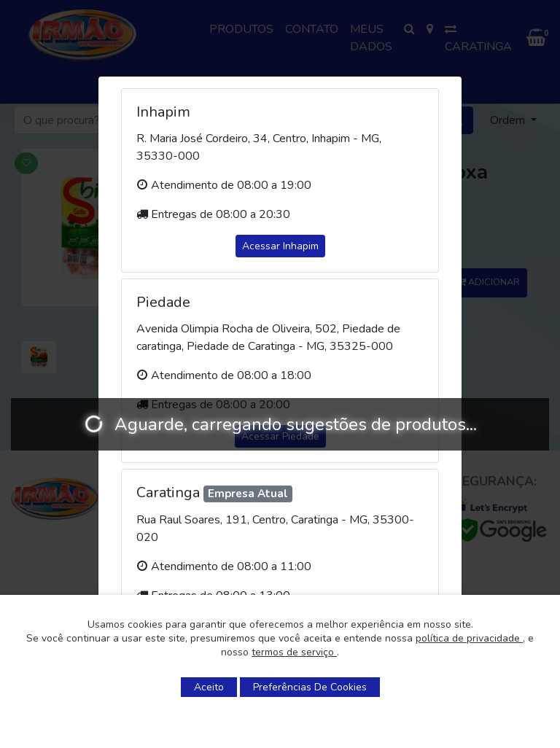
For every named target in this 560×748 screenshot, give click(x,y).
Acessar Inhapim (280, 246)
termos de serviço (294, 652)
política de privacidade (469, 638)
